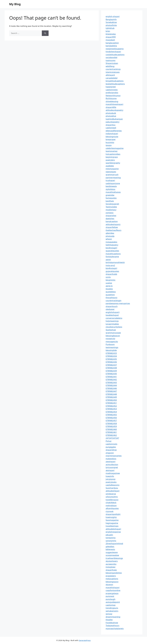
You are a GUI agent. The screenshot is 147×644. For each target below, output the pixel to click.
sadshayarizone (113, 183)
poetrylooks (111, 482)
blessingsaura (112, 582)
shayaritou (111, 125)
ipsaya (109, 145)
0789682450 (111, 400)
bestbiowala (111, 186)
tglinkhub (110, 28)
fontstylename (112, 256)
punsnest (110, 596)
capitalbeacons (112, 485)
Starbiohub (111, 330)
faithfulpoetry (112, 245)
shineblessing (112, 101)
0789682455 (111, 415)
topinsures (111, 60)
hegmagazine (112, 523)
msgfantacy (111, 210)
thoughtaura (111, 297)
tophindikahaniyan (114, 119)
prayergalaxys (112, 593)
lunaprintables (112, 324)
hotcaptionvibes (113, 154)
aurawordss (111, 564)
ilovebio (109, 289)
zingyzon (110, 453)
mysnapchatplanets (115, 628)
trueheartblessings (114, 558)
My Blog (15, 4)
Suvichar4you (112, 488)
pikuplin (109, 535)
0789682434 (111, 356)
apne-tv (109, 286)
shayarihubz (111, 570)
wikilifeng (110, 66)
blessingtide (111, 350)
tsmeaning (111, 538)
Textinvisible (111, 207)
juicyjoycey (111, 479)
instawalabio (111, 242)
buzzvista (110, 142)
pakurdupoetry (112, 122)
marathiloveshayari (114, 104)
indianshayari (112, 133)
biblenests (110, 549)
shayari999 (111, 37)
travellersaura (112, 500)
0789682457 (111, 420)
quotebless (111, 292)
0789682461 (111, 432)
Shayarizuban (112, 63)
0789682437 (111, 365)
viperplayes (111, 172)
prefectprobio (112, 93)
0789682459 (111, 426)
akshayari (110, 470)
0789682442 (111, 379)
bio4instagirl (111, 248)
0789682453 (111, 409)
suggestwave (112, 552)
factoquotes (111, 198)
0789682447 (111, 391)
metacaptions (112, 579)
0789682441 (111, 377)
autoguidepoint (113, 602)
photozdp (110, 236)
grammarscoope (113, 333)
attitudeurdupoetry (114, 110)
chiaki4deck (111, 502)
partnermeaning (113, 177)
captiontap (111, 605)
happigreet (111, 87)
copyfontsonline (113, 590)
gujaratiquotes (112, 251)
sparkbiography (113, 163)
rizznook (110, 511)
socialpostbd (111, 57)
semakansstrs (112, 611)
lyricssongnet (112, 467)
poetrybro (110, 160)
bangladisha (111, 46)
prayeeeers (111, 576)
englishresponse (113, 532)
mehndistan (111, 505)
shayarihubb (111, 274)
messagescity (112, 341)
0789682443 (111, 382)
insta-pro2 (110, 265)
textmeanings (112, 347)
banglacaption (112, 43)
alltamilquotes (112, 508)
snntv (108, 277)
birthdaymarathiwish (115, 262)
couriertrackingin (114, 300)
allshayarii (110, 75)
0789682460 (111, 429)
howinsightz (111, 517)
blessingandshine (114, 573)
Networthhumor (113, 95)
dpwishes (110, 218)
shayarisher (111, 215)
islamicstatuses (113, 72)
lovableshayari (112, 315)
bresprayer (111, 139)
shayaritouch (112, 306)
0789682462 (111, 435)
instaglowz (111, 567)
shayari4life (111, 107)
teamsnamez (112, 151)
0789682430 (111, 374)
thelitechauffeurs (113, 230)
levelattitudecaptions (115, 84)
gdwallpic (110, 546)
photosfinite (111, 25)
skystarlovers (112, 561)
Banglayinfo (111, 19)
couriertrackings (113, 69)
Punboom (110, 344)
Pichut (109, 441)
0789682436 (111, 362)
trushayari (110, 180)
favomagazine (112, 520)
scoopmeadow (112, 555)
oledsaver (110, 309)
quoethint (110, 295)
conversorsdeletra (114, 318)
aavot (108, 259)
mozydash (110, 40)
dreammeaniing (113, 617)
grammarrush (112, 174)
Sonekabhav (111, 22)
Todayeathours (112, 625)
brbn (108, 31)
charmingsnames (114, 456)
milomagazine (112, 169)
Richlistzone (111, 98)
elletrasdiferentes (114, 131)
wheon (109, 239)
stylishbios (110, 189)
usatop (109, 283)
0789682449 (111, 397)
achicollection (112, 464)
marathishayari (113, 587)
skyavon (109, 584)
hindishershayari (113, 52)
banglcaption (112, 221)
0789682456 (111, 418)
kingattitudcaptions (115, 81)
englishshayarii (113, 312)
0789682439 (111, 371)
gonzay (109, 614)
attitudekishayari (113, 529)
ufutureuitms (112, 497)
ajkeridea (110, 233)
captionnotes (112, 90)
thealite (109, 620)
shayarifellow (112, 227)
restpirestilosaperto (115, 49)
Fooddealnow (112, 623)
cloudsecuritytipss (114, 327)
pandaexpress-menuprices (118, 303)
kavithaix (110, 201)
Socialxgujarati (112, 204)
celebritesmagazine (115, 148)
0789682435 (111, 359)
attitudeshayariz (113, 224)
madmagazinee (113, 473)
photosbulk (111, 113)
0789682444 (111, 385)
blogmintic (111, 280)
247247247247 (112, 438)
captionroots (111, 444)
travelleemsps (112, 526)
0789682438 (111, 368)
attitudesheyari (113, 491)
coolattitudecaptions (115, 54)
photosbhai (111, 116)
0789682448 (111, 394)
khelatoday (111, 34)
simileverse (111, 494)
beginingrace (112, 157)
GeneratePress (85, 640)
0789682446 (111, 388)
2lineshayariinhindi (114, 543)
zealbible (110, 166)
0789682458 (111, 423)
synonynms (111, 541)
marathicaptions (113, 254)
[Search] (45, 33)
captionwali (111, 128)
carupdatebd (112, 78)
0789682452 (111, 406)
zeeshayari (111, 461)
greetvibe (110, 195)
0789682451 (111, 403)
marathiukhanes (113, 192)
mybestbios (111, 459)
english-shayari (113, 16)
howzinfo (110, 476)
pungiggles (111, 447)
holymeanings (112, 321)
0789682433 (111, 353)
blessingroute (112, 136)
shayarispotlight (113, 514)
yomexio (110, 213)
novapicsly (110, 338)
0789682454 (111, 412)
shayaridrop (111, 450)
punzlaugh (111, 599)
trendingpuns (112, 608)
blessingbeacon (113, 336)
